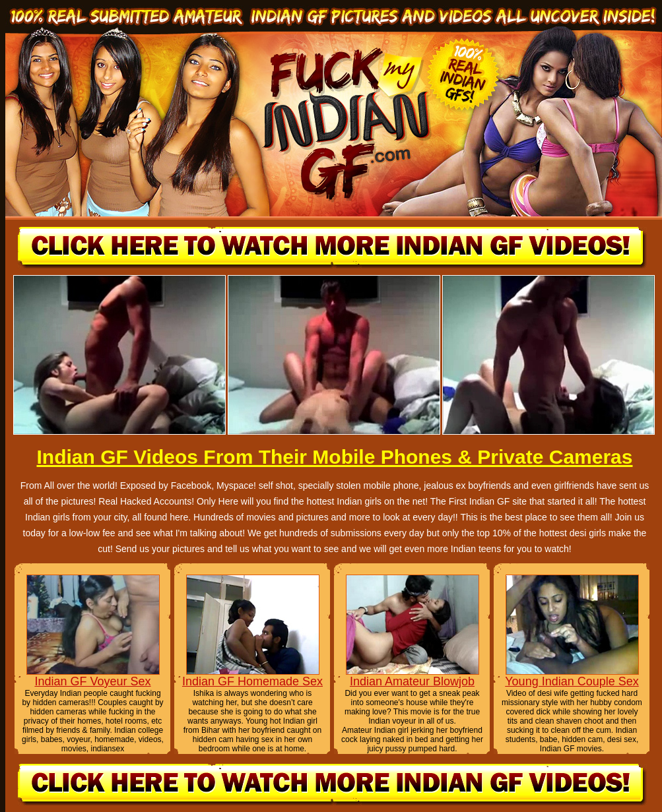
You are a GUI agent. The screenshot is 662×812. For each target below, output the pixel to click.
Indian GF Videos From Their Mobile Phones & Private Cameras (334, 457)
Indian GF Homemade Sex (252, 681)
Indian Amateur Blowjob (412, 681)
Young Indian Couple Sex (572, 681)
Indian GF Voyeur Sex (92, 681)
